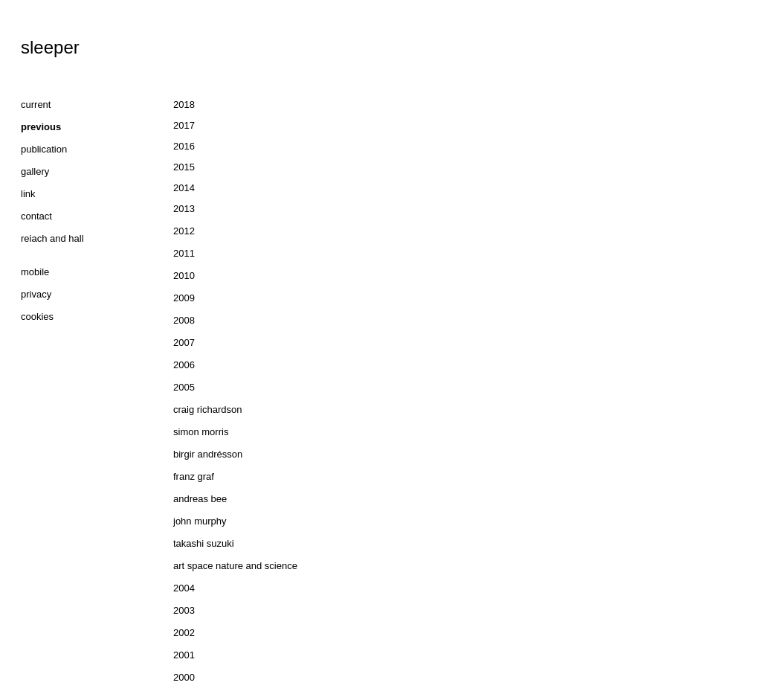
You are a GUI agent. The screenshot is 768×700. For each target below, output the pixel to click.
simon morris (201, 432)
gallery (35, 171)
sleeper (50, 47)
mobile (35, 272)
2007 (184, 343)
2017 (184, 125)
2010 (184, 276)
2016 (184, 146)
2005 (184, 387)
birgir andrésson (208, 454)
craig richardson (208, 410)
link (28, 194)
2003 (184, 610)
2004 (184, 588)
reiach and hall (52, 238)
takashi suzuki (204, 543)
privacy (36, 294)
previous (41, 127)
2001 (184, 655)
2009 (184, 298)
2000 (184, 677)
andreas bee (200, 499)
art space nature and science (235, 566)
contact (36, 216)
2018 (184, 105)
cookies (37, 317)
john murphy (200, 521)
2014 (184, 188)
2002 (184, 633)
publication (44, 149)
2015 (184, 167)
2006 (184, 365)
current (36, 105)
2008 (184, 320)
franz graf (194, 476)
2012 (184, 231)
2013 (184, 209)
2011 (184, 253)
